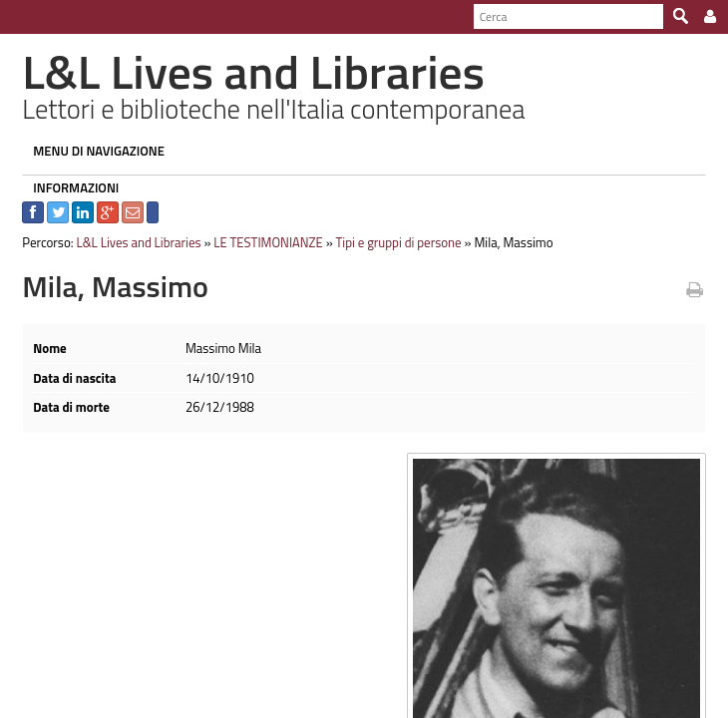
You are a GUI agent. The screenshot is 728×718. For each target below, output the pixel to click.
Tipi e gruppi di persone (391, 242)
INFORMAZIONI (69, 187)
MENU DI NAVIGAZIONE (92, 151)
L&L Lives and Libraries (131, 242)
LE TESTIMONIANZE (261, 242)
